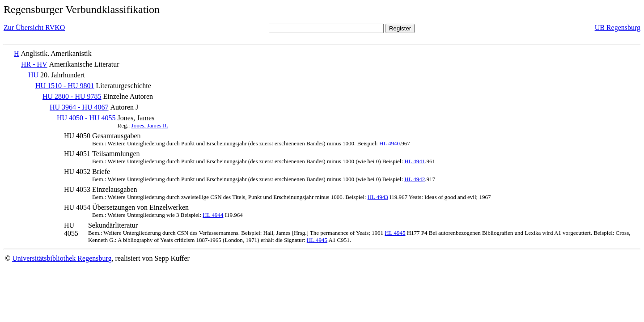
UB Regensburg (618, 28)
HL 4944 (213, 215)
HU (33, 75)
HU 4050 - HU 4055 (86, 118)
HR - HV (34, 64)
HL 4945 (395, 233)
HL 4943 (378, 197)
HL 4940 (390, 143)
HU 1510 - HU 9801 (65, 86)
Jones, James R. (150, 125)
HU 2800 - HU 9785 (72, 96)
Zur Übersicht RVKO (34, 28)
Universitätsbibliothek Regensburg (62, 258)
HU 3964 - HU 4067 (79, 107)
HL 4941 (415, 161)
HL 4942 (415, 179)
